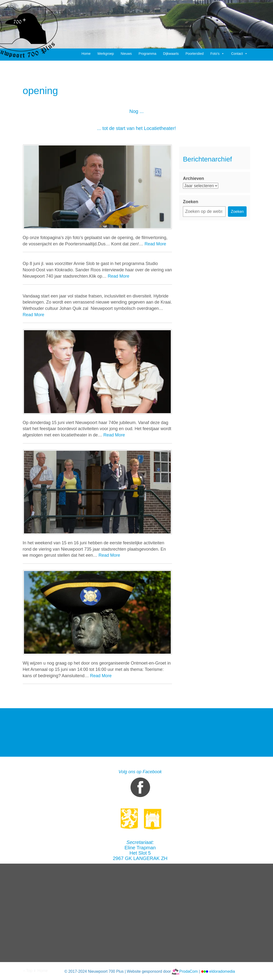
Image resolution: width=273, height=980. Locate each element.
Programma (147, 54)
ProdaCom (185, 971)
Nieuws (126, 54)
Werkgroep (106, 54)
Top (28, 971)
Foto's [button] (217, 54)
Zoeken (191, 202)
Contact (239, 54)
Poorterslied (195, 54)
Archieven (193, 178)
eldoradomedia (218, 971)
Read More (155, 244)
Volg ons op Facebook (140, 784)
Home (86, 54)
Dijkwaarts (171, 54)
